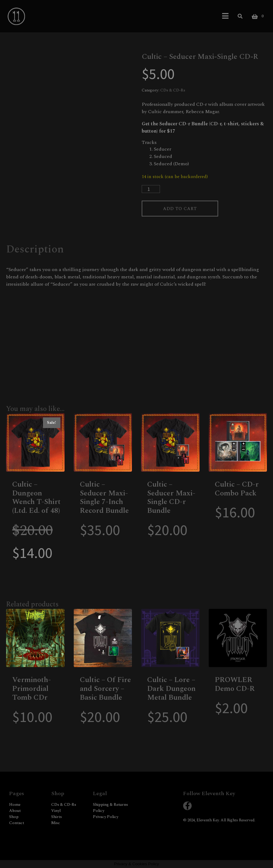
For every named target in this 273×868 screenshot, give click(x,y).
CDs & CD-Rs (173, 90)
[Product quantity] (151, 189)
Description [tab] (35, 249)
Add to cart (180, 209)
